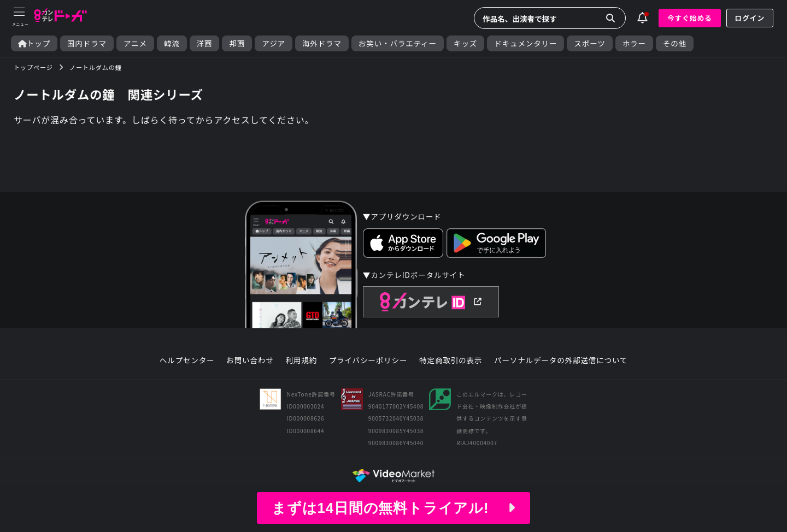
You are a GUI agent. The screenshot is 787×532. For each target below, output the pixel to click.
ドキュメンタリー (525, 43)
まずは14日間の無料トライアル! (393, 508)
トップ (34, 43)
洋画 (205, 43)
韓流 (172, 43)
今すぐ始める (690, 18)
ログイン (750, 18)
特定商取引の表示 (451, 360)
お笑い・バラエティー (398, 43)
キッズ (465, 43)
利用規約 (301, 360)
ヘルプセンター (187, 360)
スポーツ (589, 43)
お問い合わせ (250, 360)
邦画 (237, 43)
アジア (274, 43)
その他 (675, 43)
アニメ (135, 43)
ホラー (634, 43)
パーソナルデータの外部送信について (561, 360)
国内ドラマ (87, 43)
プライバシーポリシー (368, 360)
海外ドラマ (322, 43)
